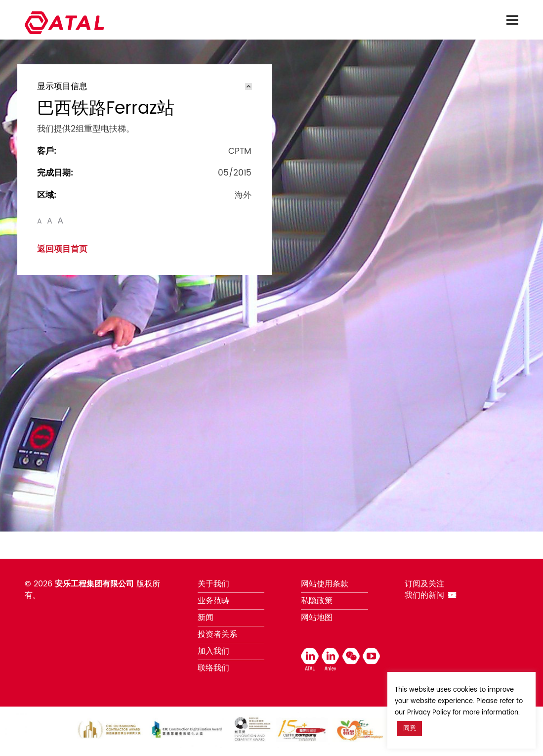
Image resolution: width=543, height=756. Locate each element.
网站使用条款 (325, 584)
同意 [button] (410, 729)
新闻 (206, 618)
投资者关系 (217, 634)
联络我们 (213, 668)
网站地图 (317, 618)
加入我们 (213, 651)
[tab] (145, 87)
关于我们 (213, 584)
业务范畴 (213, 601)
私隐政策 (317, 601)
